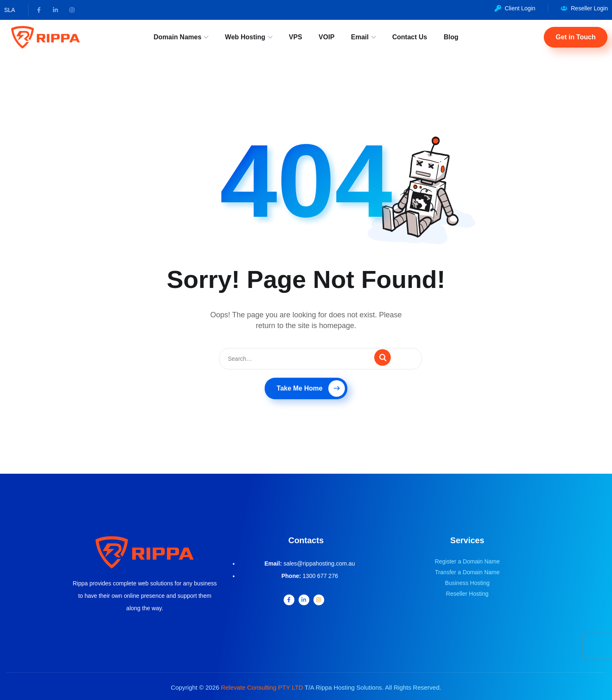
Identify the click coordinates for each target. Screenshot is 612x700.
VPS (296, 37)
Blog (451, 37)
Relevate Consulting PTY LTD (262, 687)
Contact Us (410, 37)
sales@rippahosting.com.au (319, 563)
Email (360, 37)
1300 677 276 (320, 576)
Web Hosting (245, 37)
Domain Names (177, 37)
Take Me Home (311, 388)
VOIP (327, 37)
